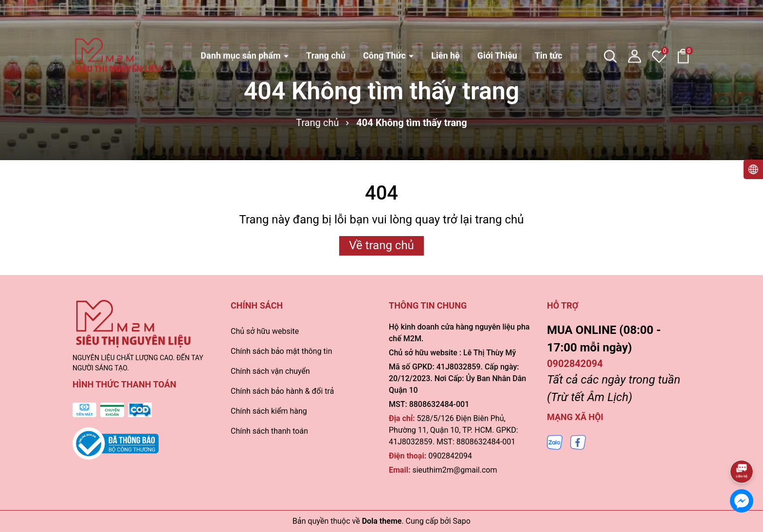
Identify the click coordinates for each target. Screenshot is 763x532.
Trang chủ (326, 23)
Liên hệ (445, 23)
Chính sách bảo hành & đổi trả (282, 391)
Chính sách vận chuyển (270, 371)
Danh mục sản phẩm (242, 23)
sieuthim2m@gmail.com (454, 470)
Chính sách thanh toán (269, 431)
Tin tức (549, 23)
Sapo (462, 521)
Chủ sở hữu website (265, 331)
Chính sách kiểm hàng (269, 411)
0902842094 (450, 456)
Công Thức (385, 23)
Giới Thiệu (497, 23)
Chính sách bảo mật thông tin (282, 351)
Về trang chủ (381, 245)
